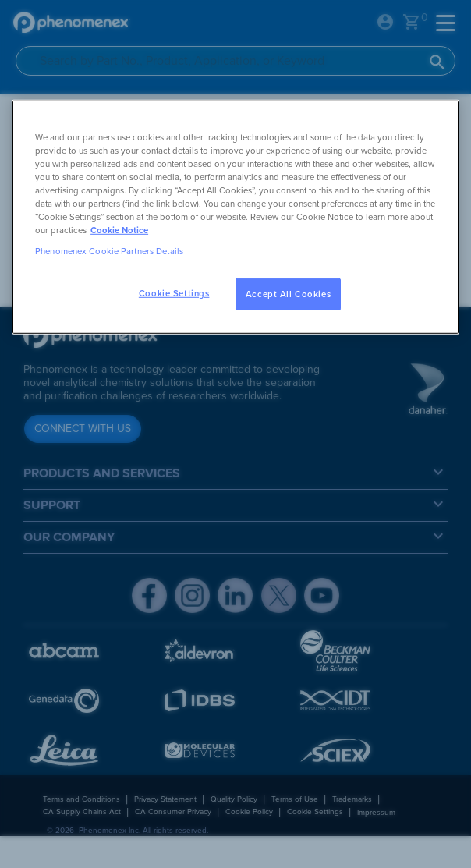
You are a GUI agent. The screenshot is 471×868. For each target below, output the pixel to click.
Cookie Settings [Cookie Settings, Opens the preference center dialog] (174, 293)
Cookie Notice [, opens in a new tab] (119, 230)
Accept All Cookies (288, 294)
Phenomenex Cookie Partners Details (109, 252)
